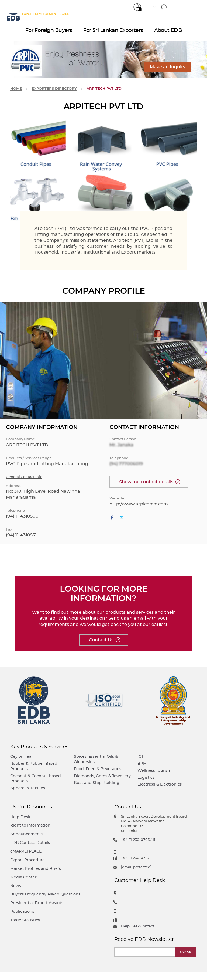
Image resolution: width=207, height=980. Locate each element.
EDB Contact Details (30, 843)
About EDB (168, 33)
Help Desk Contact (138, 926)
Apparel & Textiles (28, 788)
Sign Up (186, 952)
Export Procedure (27, 860)
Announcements (27, 834)
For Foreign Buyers (49, 33)
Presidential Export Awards (37, 903)
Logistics (146, 778)
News (16, 886)
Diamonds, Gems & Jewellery (102, 776)
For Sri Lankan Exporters (113, 33)
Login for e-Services (137, 6)
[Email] (145, 952)
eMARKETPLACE (26, 851)
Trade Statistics (25, 920)
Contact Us (101, 640)
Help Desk (20, 817)
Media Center (23, 877)
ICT (140, 756)
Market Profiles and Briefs (36, 869)
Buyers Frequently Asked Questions (45, 894)
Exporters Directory (54, 89)
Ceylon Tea (21, 756)
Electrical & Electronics (160, 784)
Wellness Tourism (154, 771)
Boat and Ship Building (97, 783)
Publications (22, 912)
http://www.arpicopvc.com (139, 504)
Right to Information (30, 825)
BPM (142, 763)
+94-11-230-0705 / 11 (138, 840)
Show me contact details (146, 482)
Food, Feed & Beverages (98, 769)
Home (16, 89)
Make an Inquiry (168, 67)
